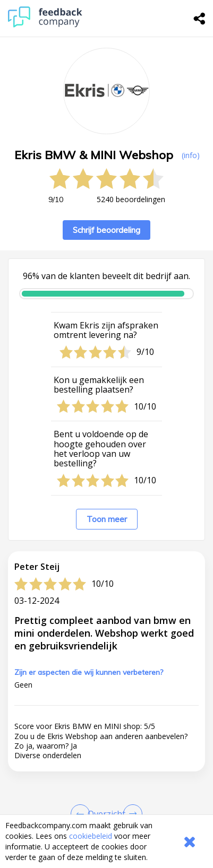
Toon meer (107, 519)
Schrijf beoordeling (106, 230)
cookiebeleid (91, 836)
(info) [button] (191, 155)
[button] (106, 775)
